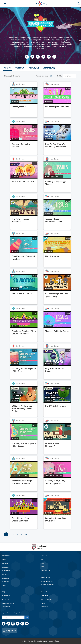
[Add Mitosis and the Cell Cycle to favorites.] (14, 164)
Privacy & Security (47, 581)
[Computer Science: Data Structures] (57, 523)
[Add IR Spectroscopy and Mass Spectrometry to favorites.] (48, 276)
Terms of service (46, 574)
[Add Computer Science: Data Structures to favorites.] (48, 500)
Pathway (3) (34, 68)
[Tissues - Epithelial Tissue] (57, 336)
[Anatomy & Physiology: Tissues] (57, 186)
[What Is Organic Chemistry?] (57, 448)
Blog (42, 563)
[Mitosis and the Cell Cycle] (24, 186)
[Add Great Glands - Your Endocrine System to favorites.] (14, 500)
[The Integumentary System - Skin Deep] (24, 373)
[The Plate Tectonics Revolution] (24, 223)
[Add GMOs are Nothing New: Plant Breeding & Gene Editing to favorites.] (14, 388)
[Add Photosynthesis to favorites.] (14, 89)
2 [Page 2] (10, 534)
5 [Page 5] (21, 534)
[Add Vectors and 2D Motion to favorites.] (14, 276)
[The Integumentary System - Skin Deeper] (24, 448)
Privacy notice (45, 577)
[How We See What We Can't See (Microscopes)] (57, 148)
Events (43, 603)
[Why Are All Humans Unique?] (57, 373)
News (42, 567)
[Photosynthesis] (24, 111)
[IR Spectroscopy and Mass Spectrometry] (57, 298)
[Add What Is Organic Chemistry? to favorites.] (48, 426)
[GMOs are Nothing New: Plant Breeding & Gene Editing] (24, 410)
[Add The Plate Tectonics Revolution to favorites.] (14, 201)
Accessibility (6, 607)
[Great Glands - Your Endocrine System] (24, 523)
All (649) (7, 68)
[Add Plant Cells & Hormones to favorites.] (48, 388)
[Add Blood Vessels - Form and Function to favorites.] (14, 239)
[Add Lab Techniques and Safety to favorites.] (48, 89)
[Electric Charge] (57, 261)
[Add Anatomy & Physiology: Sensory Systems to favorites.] (48, 463)
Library (4, 560)
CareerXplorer (6, 571)
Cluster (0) (20, 68)
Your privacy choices (47, 585)
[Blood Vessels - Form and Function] (24, 261)
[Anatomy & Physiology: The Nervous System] (24, 485)
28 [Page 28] (26, 534)
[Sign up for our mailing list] (27, 617)
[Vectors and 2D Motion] (24, 298)
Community (6, 582)
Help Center (6, 596)
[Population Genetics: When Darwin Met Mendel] (24, 336)
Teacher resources (8, 603)
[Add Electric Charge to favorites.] (48, 239)
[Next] (30, 534)
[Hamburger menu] (5, 4)
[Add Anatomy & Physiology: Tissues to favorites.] (48, 164)
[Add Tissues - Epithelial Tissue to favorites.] (48, 313)
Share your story (46, 599)
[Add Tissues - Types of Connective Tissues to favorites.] (48, 201)
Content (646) (49, 68)
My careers (5, 574)
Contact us (44, 596)
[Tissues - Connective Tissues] (24, 148)
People (4, 585)
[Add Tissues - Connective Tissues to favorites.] (14, 126)
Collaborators (45, 570)
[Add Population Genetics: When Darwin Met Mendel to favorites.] (14, 313)
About (43, 560)
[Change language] (9, 631)
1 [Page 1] (6, 534)
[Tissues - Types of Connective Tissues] (57, 223)
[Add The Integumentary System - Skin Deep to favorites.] (14, 351)
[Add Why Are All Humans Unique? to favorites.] (48, 351)
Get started (5, 599)
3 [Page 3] (14, 534)
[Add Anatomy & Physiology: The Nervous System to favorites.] (14, 463)
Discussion (44, 607)
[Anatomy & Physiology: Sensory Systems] (57, 485)
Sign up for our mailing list (11, 613)
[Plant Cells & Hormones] (57, 410)
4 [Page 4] (17, 534)
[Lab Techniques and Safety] (57, 111)
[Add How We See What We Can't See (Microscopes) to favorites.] (48, 126)
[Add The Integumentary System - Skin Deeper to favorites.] (14, 426)
